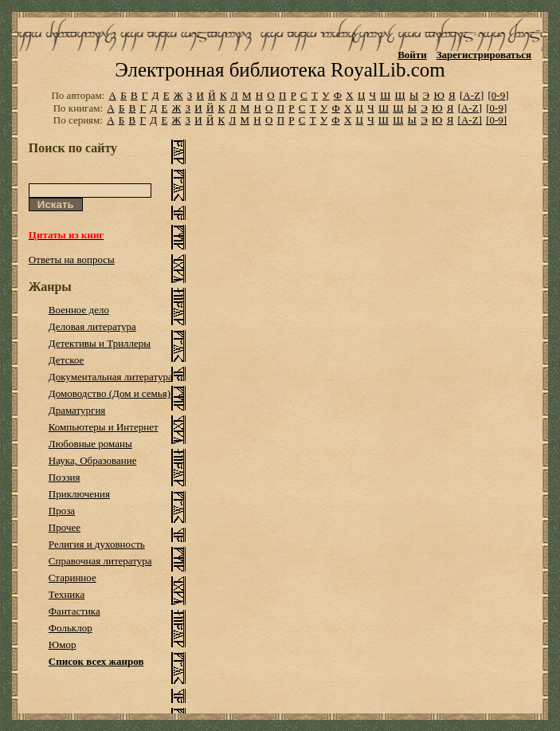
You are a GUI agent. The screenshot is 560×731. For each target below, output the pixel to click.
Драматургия (77, 410)
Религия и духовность (97, 544)
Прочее (65, 527)
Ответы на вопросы (72, 259)
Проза (62, 511)
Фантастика (74, 611)
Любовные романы (90, 444)
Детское (67, 360)
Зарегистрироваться (484, 55)
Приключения (79, 494)
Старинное (72, 578)
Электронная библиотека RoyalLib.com (280, 70)
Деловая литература (92, 326)
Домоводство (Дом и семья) (110, 393)
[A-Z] (472, 95)
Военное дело (79, 310)
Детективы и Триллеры (100, 343)
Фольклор (70, 628)
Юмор (63, 645)
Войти (412, 55)
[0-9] (499, 95)
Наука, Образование (93, 460)
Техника (67, 594)
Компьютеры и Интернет (104, 427)
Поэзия (65, 477)
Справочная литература (100, 561)
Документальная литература (111, 377)
